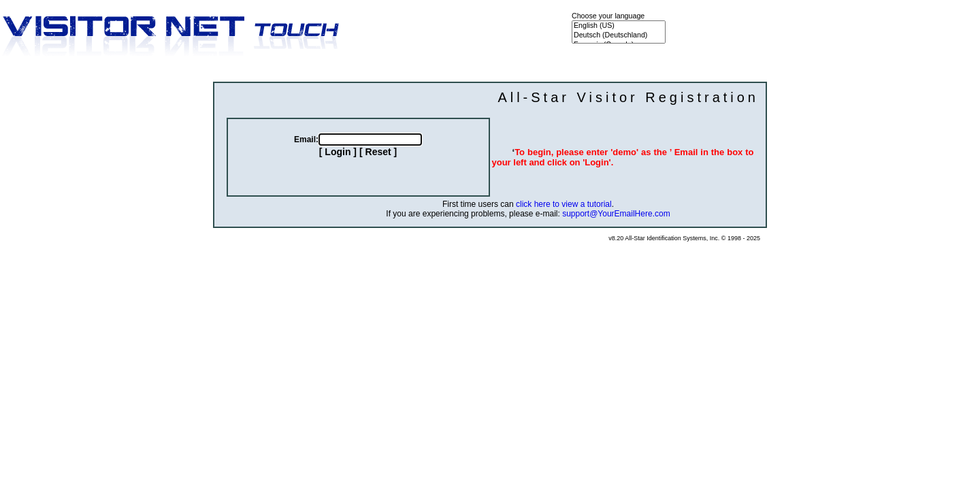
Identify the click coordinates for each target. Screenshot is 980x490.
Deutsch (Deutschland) (619, 35)
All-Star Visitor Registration (628, 97)
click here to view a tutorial (564, 204)
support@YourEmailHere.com (616, 214)
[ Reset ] (378, 152)
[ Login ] (338, 152)
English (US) (619, 26)
